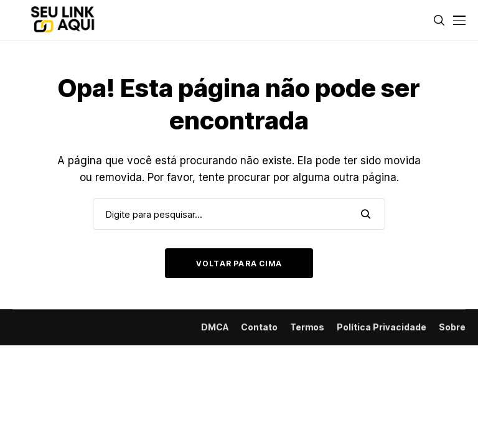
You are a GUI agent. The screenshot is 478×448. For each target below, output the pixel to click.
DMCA (215, 327)
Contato (259, 327)
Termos (307, 327)
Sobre (452, 327)
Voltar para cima (239, 264)
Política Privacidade (382, 327)
